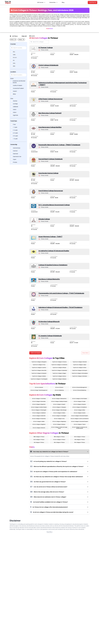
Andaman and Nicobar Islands (19, 82)
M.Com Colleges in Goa (59, 419)
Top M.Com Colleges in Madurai (59, 379)
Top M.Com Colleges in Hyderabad (59, 370)
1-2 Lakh (15, 130)
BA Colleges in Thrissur (39, 442)
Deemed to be (17, 157)
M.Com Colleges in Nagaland (39, 424)
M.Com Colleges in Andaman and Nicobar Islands (80, 428)
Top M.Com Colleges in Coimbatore (59, 365)
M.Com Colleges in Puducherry (39, 419)
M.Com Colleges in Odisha (59, 413)
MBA (14, 55)
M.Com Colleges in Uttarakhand (80, 407)
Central (15, 151)
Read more (49, 29)
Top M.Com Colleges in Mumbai (80, 362)
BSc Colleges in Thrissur (80, 442)
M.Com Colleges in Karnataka (39, 401)
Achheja (15, 104)
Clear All (24, 36)
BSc (14, 52)
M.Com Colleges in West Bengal (59, 410)
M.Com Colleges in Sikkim (39, 421)
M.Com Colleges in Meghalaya (59, 421)
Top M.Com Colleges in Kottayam (80, 370)
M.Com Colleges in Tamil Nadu (39, 399)
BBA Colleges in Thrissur (59, 437)
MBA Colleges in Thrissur (39, 437)
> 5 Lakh (15, 139)
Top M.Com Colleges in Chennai (59, 362)
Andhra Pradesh (18, 85)
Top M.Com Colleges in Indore (80, 368)
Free (14, 124)
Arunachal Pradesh (18, 88)
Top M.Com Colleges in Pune (39, 365)
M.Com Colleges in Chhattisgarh (39, 410)
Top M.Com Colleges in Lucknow (39, 368)
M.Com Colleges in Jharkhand (39, 413)
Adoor (15, 112)
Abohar (15, 101)
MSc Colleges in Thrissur (59, 442)
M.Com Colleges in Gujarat (59, 404)
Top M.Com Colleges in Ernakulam (39, 373)
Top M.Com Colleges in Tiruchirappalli (39, 379)
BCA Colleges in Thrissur (39, 440)
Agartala (16, 115)
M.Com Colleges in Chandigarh (59, 416)
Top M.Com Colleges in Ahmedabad (80, 373)
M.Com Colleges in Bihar (80, 410)
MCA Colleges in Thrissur (80, 437)
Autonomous (17, 148)
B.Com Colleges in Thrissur (59, 440)
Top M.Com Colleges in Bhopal (59, 368)
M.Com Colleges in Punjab (80, 401)
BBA (14, 66)
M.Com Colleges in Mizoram (39, 428)
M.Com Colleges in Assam (80, 413)
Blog (63, 2)
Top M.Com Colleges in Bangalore (39, 362)
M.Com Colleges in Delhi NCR (39, 416)
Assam (15, 91)
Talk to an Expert (35, 353)
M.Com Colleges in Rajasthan (39, 404)
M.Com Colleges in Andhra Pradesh (39, 407)
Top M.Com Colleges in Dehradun (80, 376)
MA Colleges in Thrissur (80, 440)
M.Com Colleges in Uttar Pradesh (80, 399)
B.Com (15, 58)
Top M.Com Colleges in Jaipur (80, 365)
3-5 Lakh (15, 136)
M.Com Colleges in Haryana (80, 404)
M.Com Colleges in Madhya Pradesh (59, 401)
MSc (14, 63)
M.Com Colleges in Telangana (59, 407)
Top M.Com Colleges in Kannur (59, 376)
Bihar (14, 94)
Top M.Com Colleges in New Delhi (39, 370)
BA (14, 60)
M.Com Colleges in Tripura (80, 424)
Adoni (15, 110)
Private (15, 162)
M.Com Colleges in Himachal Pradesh (80, 416)
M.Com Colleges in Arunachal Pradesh (80, 421)
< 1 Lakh (15, 127)
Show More (85, 353)
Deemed (15, 154)
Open (15, 159)
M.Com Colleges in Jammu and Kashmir (80, 419)
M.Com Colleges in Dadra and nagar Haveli (59, 428)
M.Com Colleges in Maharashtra (59, 399)
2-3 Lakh (15, 133)
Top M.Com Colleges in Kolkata (39, 376)
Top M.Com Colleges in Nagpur (59, 373)
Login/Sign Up (93, 2)
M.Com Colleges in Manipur (59, 424)
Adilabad (16, 107)
